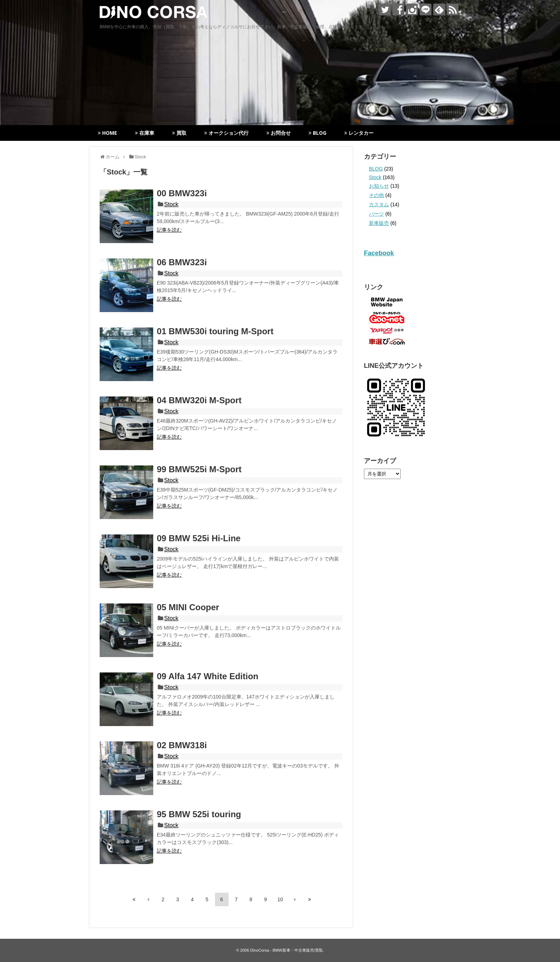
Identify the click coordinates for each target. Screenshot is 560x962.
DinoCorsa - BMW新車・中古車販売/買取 (287, 950)
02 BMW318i (182, 745)
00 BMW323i (182, 193)
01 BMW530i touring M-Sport (215, 331)
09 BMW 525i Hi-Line (199, 538)
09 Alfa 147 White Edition (208, 676)
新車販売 (379, 223)
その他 (376, 195)
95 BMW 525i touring (199, 814)
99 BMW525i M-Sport (199, 469)
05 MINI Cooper (188, 607)
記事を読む (169, 230)
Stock (171, 204)
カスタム (379, 204)
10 (280, 899)
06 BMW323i (182, 262)
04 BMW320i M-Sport (199, 400)
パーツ (376, 214)
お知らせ (379, 186)
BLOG (376, 169)
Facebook (379, 253)
